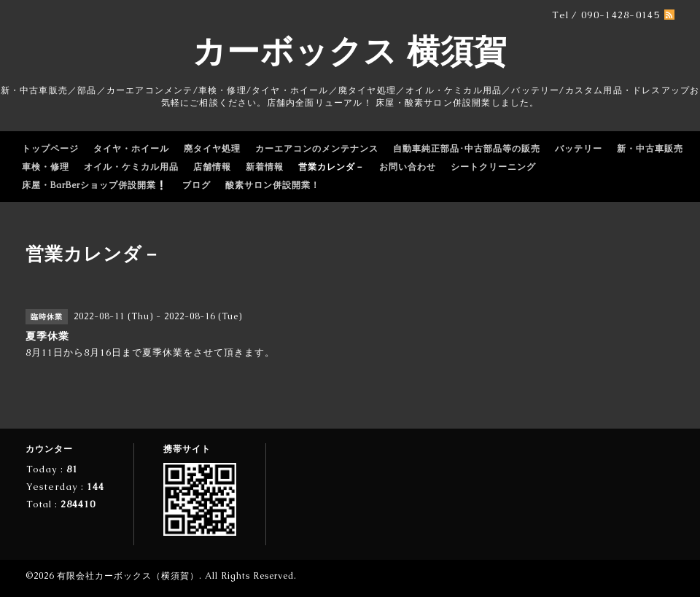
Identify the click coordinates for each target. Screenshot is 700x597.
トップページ (50, 149)
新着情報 (265, 167)
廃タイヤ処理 (212, 149)
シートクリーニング (493, 167)
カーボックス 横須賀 (350, 51)
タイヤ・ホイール (131, 149)
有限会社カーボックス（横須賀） (128, 576)
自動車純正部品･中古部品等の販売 (467, 149)
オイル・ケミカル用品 (131, 167)
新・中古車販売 (650, 149)
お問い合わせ (408, 167)
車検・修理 (46, 167)
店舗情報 (212, 167)
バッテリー (579, 149)
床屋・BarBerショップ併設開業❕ (95, 185)
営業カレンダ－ (331, 167)
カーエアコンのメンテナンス (317, 149)
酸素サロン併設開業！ (273, 185)
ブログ (197, 185)
